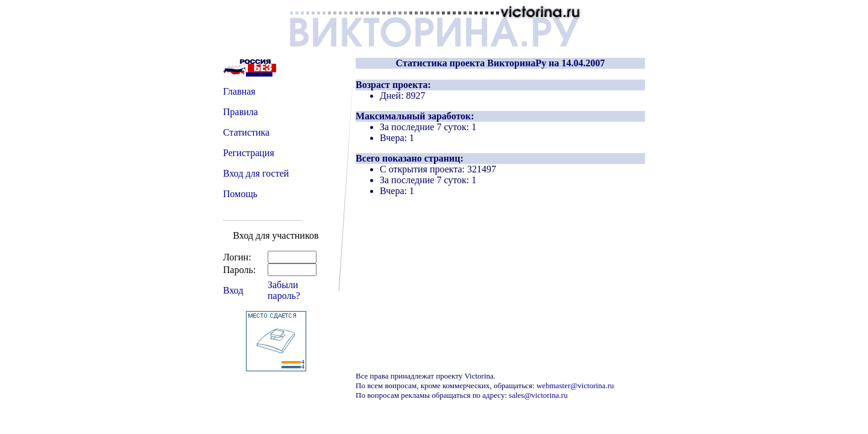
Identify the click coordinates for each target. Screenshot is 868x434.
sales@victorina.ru (538, 395)
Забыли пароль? (284, 290)
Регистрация (249, 153)
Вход (233, 290)
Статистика (246, 132)
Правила (241, 112)
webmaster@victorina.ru (575, 385)
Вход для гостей (256, 173)
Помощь (240, 194)
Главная (239, 91)
